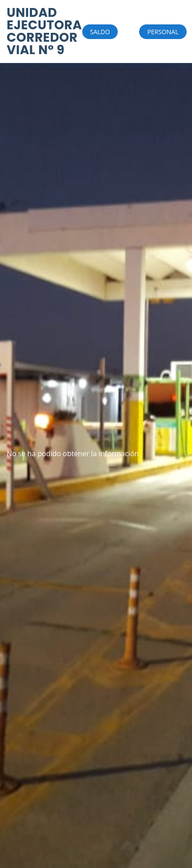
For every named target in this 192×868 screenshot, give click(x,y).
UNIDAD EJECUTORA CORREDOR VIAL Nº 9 (44, 31)
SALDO (100, 32)
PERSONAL (163, 32)
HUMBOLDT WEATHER (24, 415)
